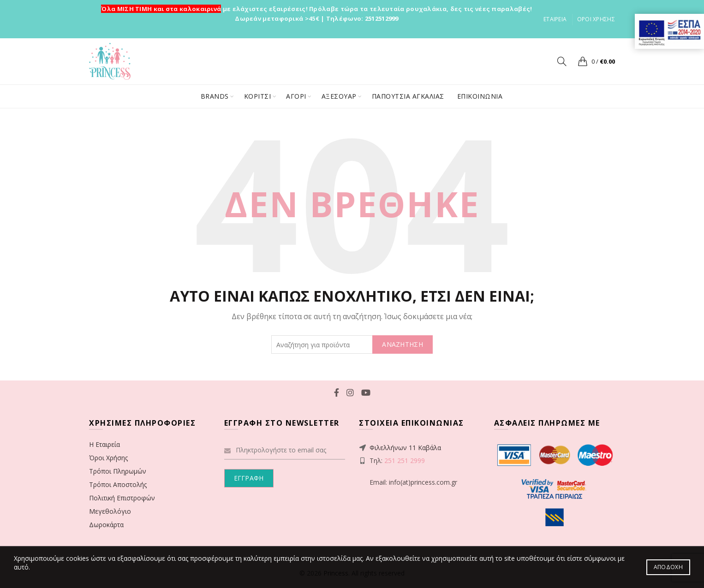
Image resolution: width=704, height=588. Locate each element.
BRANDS (215, 96)
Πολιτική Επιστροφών (122, 498)
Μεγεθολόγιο (110, 511)
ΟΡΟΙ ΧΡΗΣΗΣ (596, 19)
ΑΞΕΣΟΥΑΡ (339, 96)
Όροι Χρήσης (108, 458)
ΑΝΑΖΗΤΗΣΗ (403, 344)
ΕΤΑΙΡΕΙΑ (555, 19)
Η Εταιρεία (104, 444)
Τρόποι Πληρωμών (118, 471)
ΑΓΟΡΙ (296, 96)
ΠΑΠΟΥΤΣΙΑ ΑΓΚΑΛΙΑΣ (408, 96)
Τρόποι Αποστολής (118, 484)
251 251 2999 (405, 460)
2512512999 (382, 18)
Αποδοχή (668, 567)
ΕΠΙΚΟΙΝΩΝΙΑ (480, 96)
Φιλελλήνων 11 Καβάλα (405, 448)
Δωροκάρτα (106, 525)
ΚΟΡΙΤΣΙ (258, 96)
